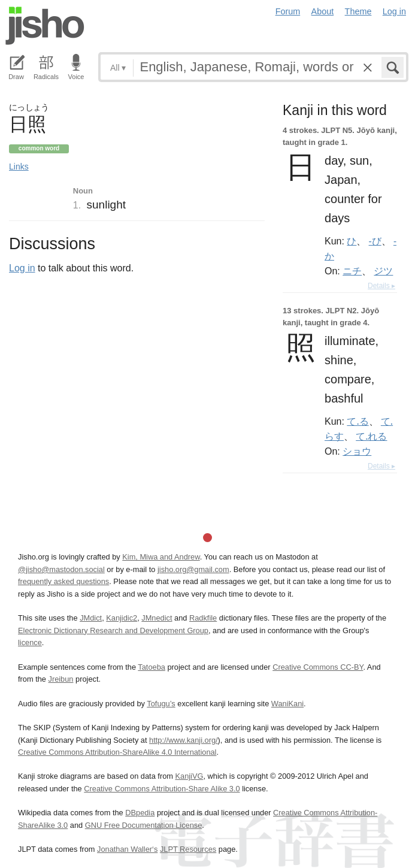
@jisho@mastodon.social (61, 569)
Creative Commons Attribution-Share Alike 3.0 (162, 789)
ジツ (383, 271)
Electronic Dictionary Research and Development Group (113, 630)
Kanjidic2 (122, 618)
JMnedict (157, 618)
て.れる (371, 436)
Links (19, 167)
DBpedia (140, 813)
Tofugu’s (161, 704)
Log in (394, 11)
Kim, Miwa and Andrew (161, 557)
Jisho (45, 26)
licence (30, 642)
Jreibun (61, 679)
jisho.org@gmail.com (193, 569)
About (323, 11)
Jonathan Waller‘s (127, 849)
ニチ (352, 271)
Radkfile (203, 618)
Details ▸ (381, 286)
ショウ (357, 451)
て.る (358, 421)
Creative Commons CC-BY (318, 667)
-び (375, 241)
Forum (288, 11)
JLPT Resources (188, 849)
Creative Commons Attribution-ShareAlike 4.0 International (117, 752)
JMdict (91, 618)
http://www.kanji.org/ (184, 740)
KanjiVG (189, 776)
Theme (358, 11)
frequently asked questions (63, 581)
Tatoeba (152, 667)
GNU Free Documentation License (144, 825)
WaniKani (287, 704)
